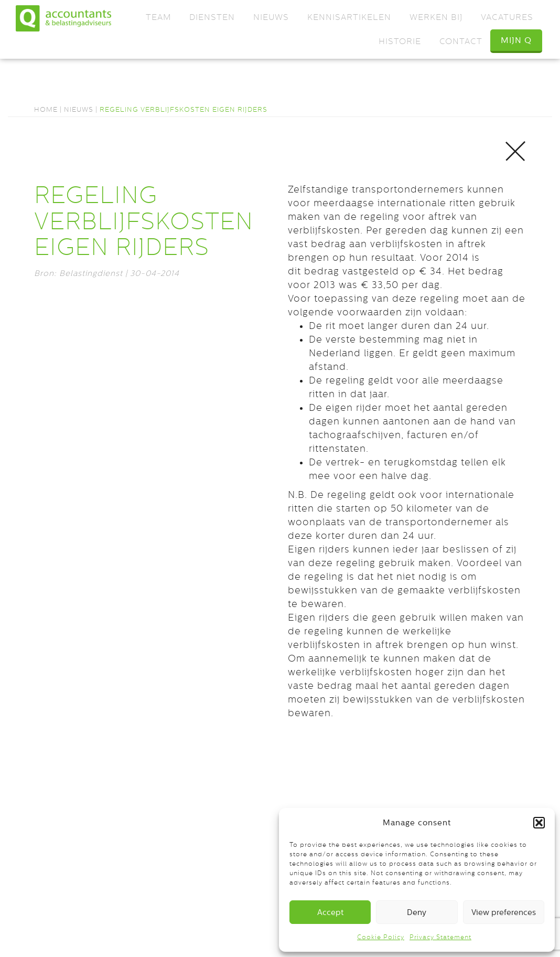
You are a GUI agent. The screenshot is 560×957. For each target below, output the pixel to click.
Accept (330, 912)
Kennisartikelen (349, 17)
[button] (539, 823)
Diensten (212, 17)
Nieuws (271, 17)
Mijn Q (516, 40)
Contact (461, 41)
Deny (417, 912)
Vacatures (507, 17)
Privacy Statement (440, 937)
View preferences (504, 912)
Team (158, 17)
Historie (400, 41)
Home (46, 109)
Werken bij (436, 17)
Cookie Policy (381, 937)
